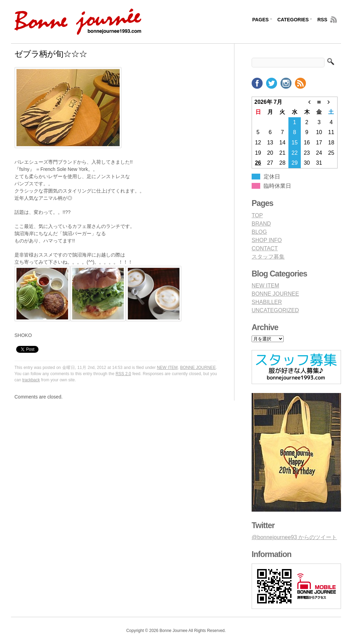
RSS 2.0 (123, 374)
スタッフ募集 (268, 257)
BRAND (261, 224)
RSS (322, 20)
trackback (31, 380)
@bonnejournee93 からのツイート (294, 537)
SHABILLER (267, 302)
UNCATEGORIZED (275, 310)
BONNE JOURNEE (198, 368)
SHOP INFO (267, 240)
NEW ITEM (167, 368)
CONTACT (265, 248)
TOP (257, 215)
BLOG (259, 232)
